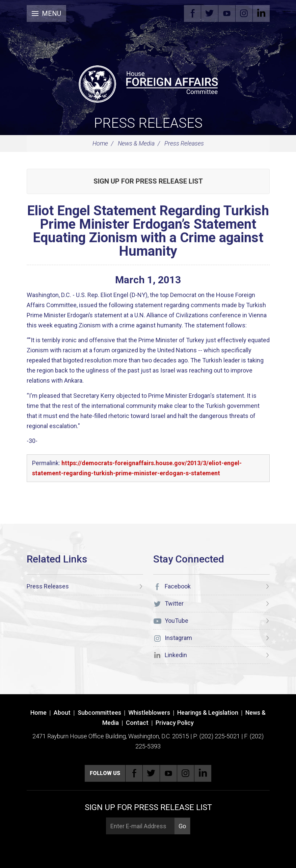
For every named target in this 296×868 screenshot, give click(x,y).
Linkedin (261, 13)
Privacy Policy (175, 723)
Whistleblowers (149, 713)
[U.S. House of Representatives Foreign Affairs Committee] (148, 83)
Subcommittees (99, 713)
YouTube (227, 13)
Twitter (210, 13)
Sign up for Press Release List (148, 181)
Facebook (192, 13)
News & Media (136, 143)
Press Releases (148, 123)
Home (100, 143)
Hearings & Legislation (208, 713)
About (62, 713)
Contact (137, 723)
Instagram (244, 13)
